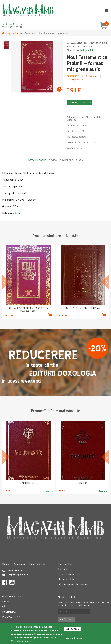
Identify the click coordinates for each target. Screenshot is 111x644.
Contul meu (20, 564)
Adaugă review (76, 80)
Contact (41, 564)
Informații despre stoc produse (73, 584)
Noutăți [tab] (72, 236)
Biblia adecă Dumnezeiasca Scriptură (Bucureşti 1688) (29, 309)
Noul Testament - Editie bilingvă (83, 308)
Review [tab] (53, 160)
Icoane (6, 602)
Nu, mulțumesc (74, 638)
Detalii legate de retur (69, 574)
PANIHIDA (83, 483)
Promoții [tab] (38, 411)
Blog (31, 564)
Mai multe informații (21, 641)
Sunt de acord (73, 629)
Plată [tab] (79, 160)
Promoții (6, 564)
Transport (63, 569)
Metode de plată (66, 579)
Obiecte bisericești (14, 597)
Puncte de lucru (65, 564)
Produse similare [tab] (47, 236)
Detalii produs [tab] (37, 160)
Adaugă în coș (50, 320)
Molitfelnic (29, 483)
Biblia (15, 33)
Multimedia (9, 612)
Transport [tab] (66, 160)
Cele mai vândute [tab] (65, 411)
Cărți (8, 33)
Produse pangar (12, 617)
